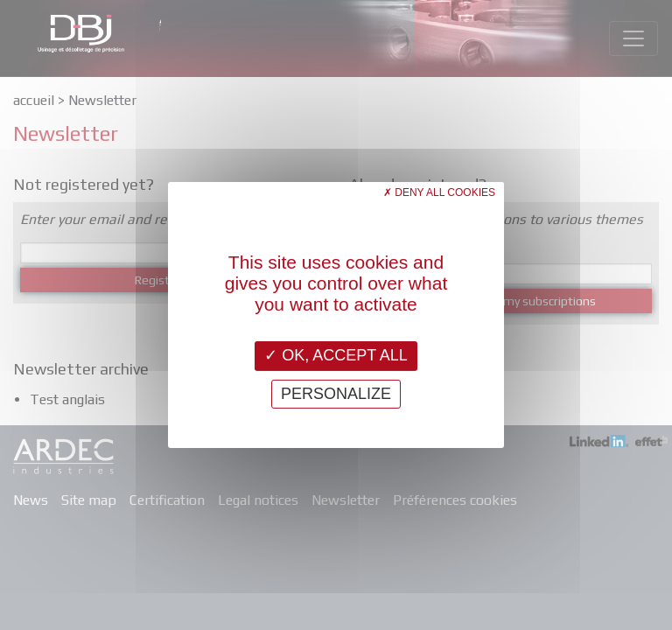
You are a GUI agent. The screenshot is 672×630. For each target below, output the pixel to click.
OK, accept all (336, 355)
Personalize (336, 394)
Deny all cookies (439, 192)
